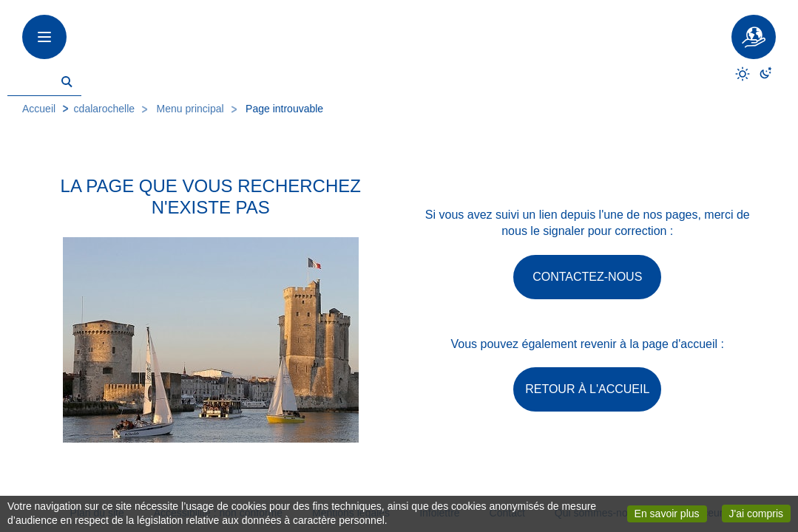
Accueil (39, 109)
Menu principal (190, 109)
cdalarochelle (105, 109)
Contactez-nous (587, 277)
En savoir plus (671, 513)
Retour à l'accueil (587, 389)
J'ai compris (760, 512)
